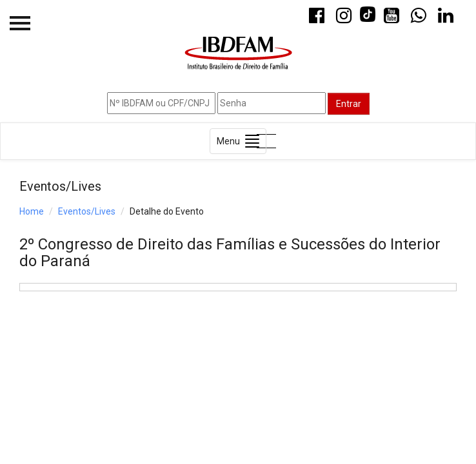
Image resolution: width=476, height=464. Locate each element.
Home (32, 211)
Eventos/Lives (87, 211)
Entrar (349, 104)
